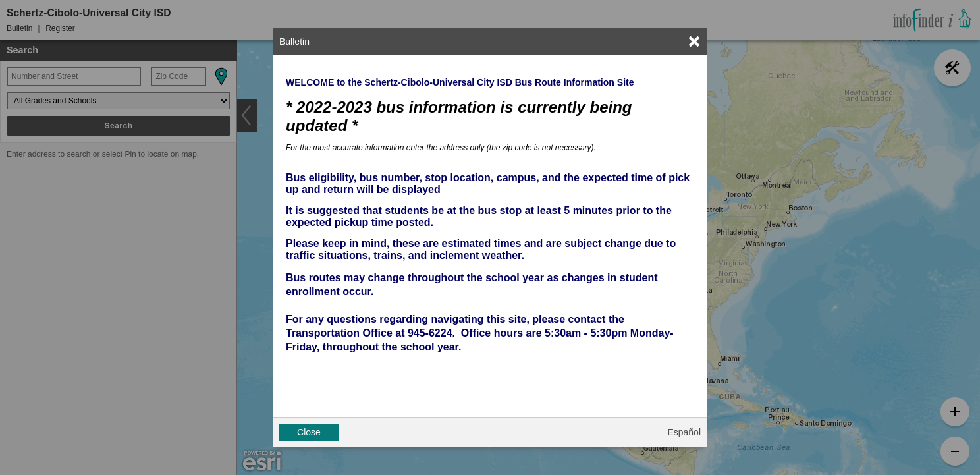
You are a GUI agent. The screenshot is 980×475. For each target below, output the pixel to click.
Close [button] (309, 432)
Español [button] (684, 432)
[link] (694, 42)
